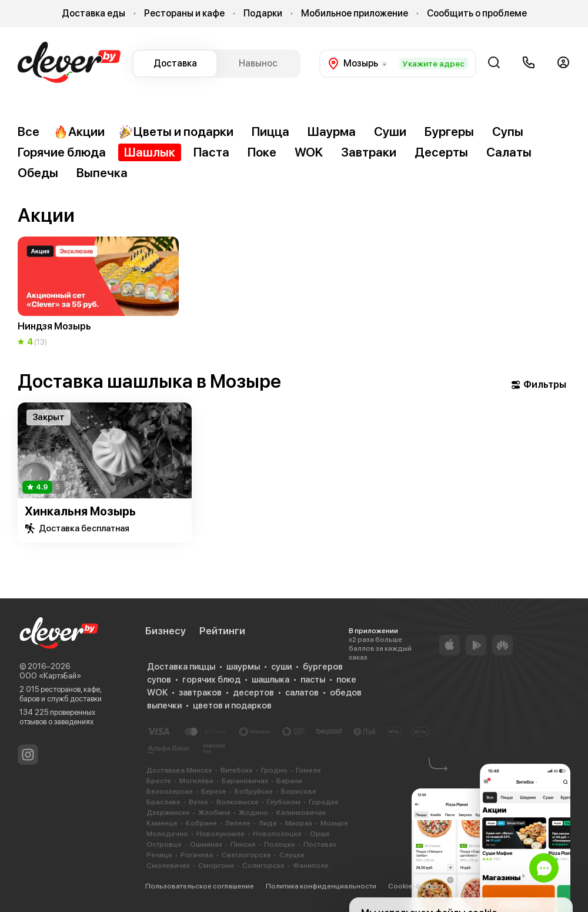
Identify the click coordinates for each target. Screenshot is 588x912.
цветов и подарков (232, 705)
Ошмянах (206, 844)
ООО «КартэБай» (50, 676)
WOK (309, 152)
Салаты (509, 152)
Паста (211, 152)
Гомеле (308, 770)
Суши (390, 132)
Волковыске (238, 802)
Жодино (253, 813)
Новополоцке (277, 834)
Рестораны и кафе (184, 13)
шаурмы (243, 667)
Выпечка (102, 173)
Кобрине (201, 823)
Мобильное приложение (355, 13)
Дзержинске (168, 813)
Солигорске (263, 866)
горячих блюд (211, 680)
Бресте (159, 781)
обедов (346, 693)
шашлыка (270, 680)
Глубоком (284, 802)
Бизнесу (166, 631)
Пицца (270, 132)
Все (29, 132)
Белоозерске (170, 791)
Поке (262, 152)
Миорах (299, 823)
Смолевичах (168, 866)
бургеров (323, 667)
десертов (253, 693)
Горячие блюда (62, 152)
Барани (289, 781)
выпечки (164, 705)
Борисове (299, 791)
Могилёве (196, 781)
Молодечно (167, 834)
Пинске (243, 844)
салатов (302, 693)
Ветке (198, 802)
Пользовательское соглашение (200, 886)
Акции (79, 132)
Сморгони (216, 866)
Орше (320, 834)
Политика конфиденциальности (321, 886)
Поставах (320, 844)
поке (346, 680)
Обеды (38, 173)
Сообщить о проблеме (477, 13)
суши (281, 667)
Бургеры (449, 132)
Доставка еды (93, 13)
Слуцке (292, 855)
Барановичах (245, 781)
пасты (313, 680)
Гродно (274, 770)
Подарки (263, 13)
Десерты (441, 152)
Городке (324, 802)
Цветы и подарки (176, 132)
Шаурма (332, 132)
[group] (98, 292)
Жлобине (214, 813)
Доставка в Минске (179, 770)
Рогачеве (197, 855)
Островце (164, 844)
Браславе (163, 802)
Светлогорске (246, 855)
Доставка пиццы (181, 667)
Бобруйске (254, 791)
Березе (214, 791)
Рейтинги (222, 631)
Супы (508, 132)
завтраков (200, 693)
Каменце (162, 823)
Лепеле (238, 823)
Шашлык (150, 152)
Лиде (268, 823)
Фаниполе (311, 866)
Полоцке (280, 844)
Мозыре (334, 823)
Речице (159, 855)
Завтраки (369, 152)
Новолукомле (220, 834)
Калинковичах (301, 813)
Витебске (237, 770)
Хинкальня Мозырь (80, 511)
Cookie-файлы (413, 886)
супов (159, 680)
